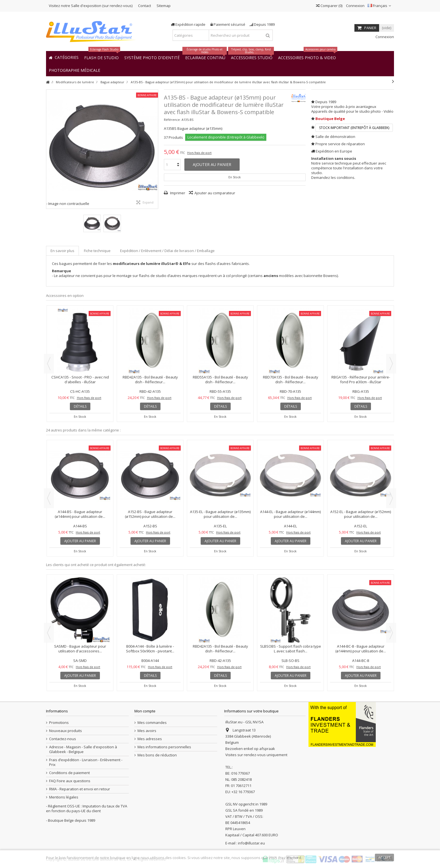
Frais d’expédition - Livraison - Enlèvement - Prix (86, 762)
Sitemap (164, 6)
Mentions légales (64, 797)
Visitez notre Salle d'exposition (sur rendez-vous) (91, 6)
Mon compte (145, 711)
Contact (145, 6)
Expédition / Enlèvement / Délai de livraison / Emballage (167, 251)
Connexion (355, 6)
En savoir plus (62, 251)
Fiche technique (97, 251)
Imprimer (177, 193)
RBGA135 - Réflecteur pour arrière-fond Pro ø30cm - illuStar (361, 379)
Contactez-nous (63, 739)
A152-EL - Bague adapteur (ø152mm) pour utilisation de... (361, 514)
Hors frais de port (199, 153)
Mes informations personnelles (164, 747)
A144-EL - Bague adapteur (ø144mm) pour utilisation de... (290, 514)
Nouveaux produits (66, 731)
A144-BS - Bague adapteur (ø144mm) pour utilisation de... (80, 514)
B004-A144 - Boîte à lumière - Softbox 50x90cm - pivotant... (150, 649)
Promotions (59, 723)
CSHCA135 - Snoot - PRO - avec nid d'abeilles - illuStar (80, 379)
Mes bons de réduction (157, 755)
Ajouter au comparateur (215, 193)
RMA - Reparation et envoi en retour (80, 789)
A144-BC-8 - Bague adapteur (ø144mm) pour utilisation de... (361, 649)
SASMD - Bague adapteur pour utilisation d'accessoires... (80, 649)
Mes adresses (150, 739)
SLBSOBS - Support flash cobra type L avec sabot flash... (291, 649)
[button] (75, 70)
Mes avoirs (147, 731)
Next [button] (391, 364)
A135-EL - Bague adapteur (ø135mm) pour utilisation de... (220, 514)
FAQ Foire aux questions (70, 781)
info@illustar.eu (251, 843)
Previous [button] (49, 364)
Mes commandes (152, 723)
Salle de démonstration (335, 137)
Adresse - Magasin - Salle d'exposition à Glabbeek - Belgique (83, 749)
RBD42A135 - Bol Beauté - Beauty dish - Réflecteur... (150, 379)
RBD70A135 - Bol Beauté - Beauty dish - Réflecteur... (291, 379)
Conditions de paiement (69, 773)
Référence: (172, 120)
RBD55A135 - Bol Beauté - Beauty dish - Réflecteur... (220, 379)
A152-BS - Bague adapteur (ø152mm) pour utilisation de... (150, 514)
